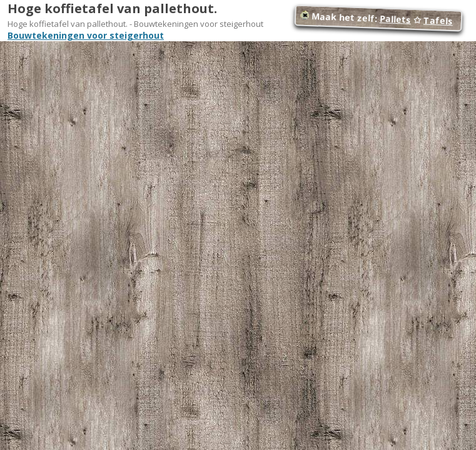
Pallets (396, 19)
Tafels (438, 21)
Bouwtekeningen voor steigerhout (86, 35)
